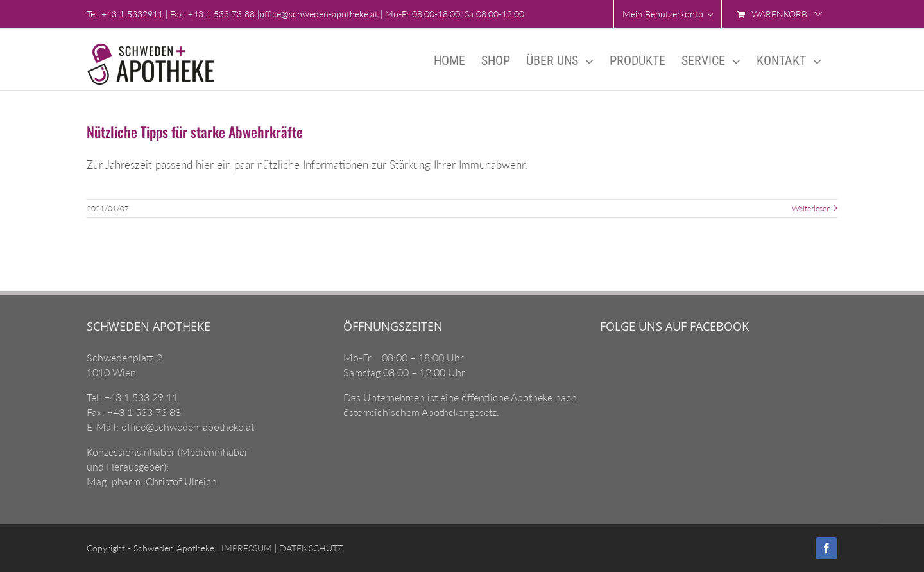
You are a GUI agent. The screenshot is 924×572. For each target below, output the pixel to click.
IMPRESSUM (245, 548)
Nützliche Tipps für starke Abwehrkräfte (195, 132)
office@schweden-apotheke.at (319, 14)
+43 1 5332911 (132, 14)
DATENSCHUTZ (310, 548)
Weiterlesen (811, 208)
